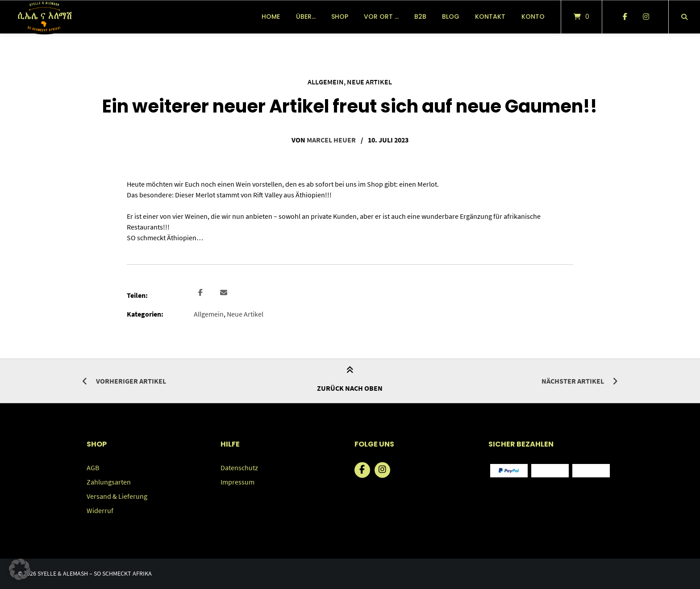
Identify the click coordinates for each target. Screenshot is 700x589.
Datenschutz (239, 468)
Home (271, 17)
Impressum (237, 482)
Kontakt (490, 17)
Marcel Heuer (331, 140)
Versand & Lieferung (117, 496)
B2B (420, 17)
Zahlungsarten (109, 482)
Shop (340, 17)
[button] (202, 293)
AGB (93, 468)
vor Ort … (381, 17)
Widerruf (100, 510)
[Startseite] (44, 17)
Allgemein (326, 82)
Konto (533, 17)
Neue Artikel (369, 82)
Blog (451, 17)
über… (306, 17)
